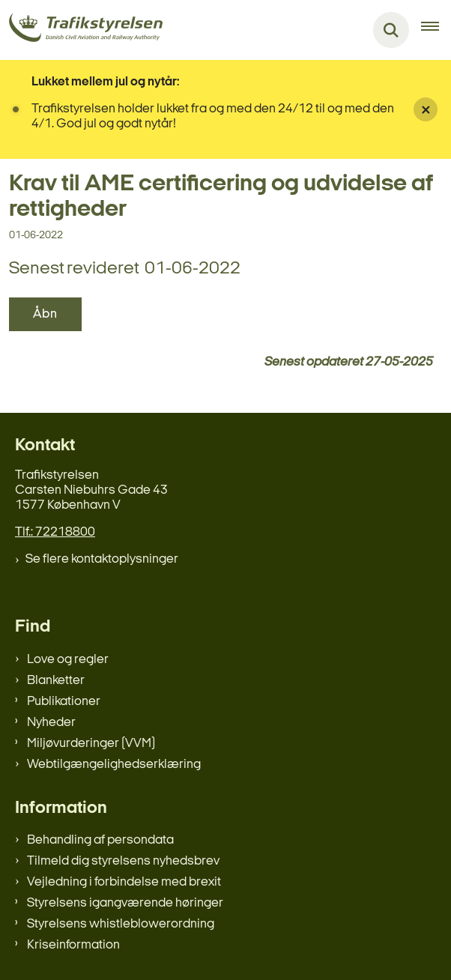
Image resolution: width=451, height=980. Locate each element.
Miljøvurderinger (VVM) (91, 744)
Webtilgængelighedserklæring (114, 765)
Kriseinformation (73, 945)
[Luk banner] (426, 109)
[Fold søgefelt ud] (391, 30)
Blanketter (56, 681)
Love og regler (68, 660)
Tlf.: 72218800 (55, 532)
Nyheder (51, 723)
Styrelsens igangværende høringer (125, 903)
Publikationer (64, 702)
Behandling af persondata (100, 840)
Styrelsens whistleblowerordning (121, 924)
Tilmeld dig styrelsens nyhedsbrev (123, 861)
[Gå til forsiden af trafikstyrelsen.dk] (81, 30)
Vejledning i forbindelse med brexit (124, 882)
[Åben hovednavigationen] (436, 30)
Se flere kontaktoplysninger (102, 559)
